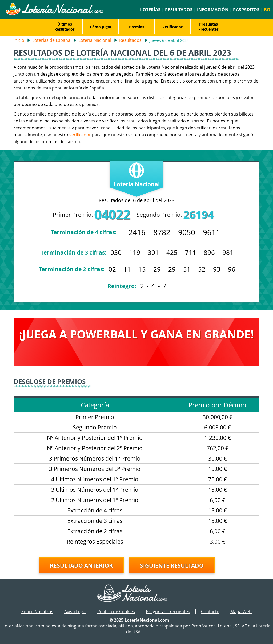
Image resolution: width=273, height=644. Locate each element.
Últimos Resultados (65, 27)
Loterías (150, 10)
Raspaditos (246, 10)
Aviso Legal (75, 612)
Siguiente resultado (172, 565)
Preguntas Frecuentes (208, 27)
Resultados (179, 10)
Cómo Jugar (101, 27)
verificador (80, 135)
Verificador (172, 27)
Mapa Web (241, 612)
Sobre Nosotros (37, 612)
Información (213, 10)
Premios (137, 27)
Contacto (210, 612)
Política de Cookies (116, 612)
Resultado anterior (81, 565)
